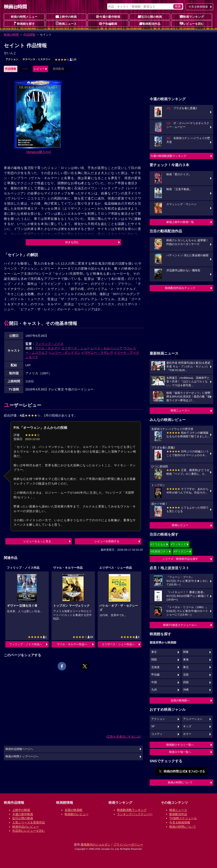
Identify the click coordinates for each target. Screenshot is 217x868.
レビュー (39, 69)
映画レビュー (180, 525)
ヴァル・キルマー (48, 348)
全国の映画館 (74, 810)
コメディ (157, 734)
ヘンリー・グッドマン (64, 353)
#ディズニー (181, 551)
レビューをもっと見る (37, 541)
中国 (154, 682)
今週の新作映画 (108, 17)
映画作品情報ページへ (19, 749)
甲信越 (155, 675)
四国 (186, 682)
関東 (186, 652)
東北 (186, 667)
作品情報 (29, 35)
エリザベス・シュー (76, 348)
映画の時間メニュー (24, 17)
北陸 (186, 675)
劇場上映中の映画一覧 (180, 222)
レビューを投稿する (107, 541)
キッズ (187, 726)
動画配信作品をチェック (180, 288)
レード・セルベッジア (107, 348)
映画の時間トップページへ (22, 757)
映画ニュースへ (180, 410)
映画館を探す (24, 24)
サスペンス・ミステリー (36, 59)
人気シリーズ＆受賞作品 (29, 822)
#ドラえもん (158, 544)
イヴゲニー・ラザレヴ (97, 353)
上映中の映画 (66, 17)
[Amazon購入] (39, 152)
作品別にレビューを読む (29, 831)
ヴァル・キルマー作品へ (72, 644)
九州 (154, 690)
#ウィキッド (178, 544)
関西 (154, 660)
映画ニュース (66, 24)
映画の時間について (180, 782)
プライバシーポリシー (128, 844)
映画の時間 (11, 35)
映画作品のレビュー (26, 827)
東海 (186, 660)
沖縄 (186, 690)
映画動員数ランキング (132, 810)
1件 (66, 60)
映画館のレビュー (77, 814)
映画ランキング (192, 17)
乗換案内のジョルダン (96, 844)
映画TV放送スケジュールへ (180, 625)
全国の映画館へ (180, 700)
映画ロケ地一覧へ (180, 752)
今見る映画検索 (198, 7)
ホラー (187, 734)
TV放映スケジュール (183, 818)
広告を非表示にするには (124, 737)
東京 (154, 652)
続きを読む (72, 242)
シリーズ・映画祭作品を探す (180, 559)
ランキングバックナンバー (135, 814)
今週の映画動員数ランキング (168, 156)
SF (153, 726)
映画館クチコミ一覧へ (180, 745)
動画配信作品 (150, 24)
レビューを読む (192, 24)
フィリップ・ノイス (49, 344)
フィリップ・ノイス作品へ (26, 644)
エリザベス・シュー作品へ (118, 644)
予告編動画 (108, 24)
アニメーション (193, 719)
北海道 (155, 667)
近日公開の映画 (150, 17)
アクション (12, 59)
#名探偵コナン (159, 551)
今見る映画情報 (180, 822)
